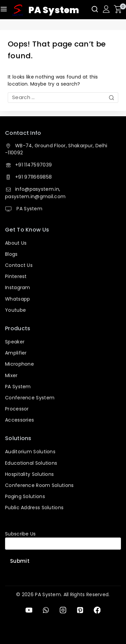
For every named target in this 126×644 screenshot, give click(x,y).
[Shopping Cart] (120, 9)
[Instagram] (63, 610)
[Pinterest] (80, 610)
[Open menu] (4, 9)
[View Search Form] (95, 9)
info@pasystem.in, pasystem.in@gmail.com (35, 193)
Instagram (18, 287)
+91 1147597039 (33, 165)
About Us (16, 243)
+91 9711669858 (33, 177)
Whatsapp (17, 299)
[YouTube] (29, 610)
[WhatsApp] (46, 610)
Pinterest (16, 276)
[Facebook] (97, 610)
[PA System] (45, 10)
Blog (10, 254)
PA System (29, 209)
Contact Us (19, 265)
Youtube (15, 310)
